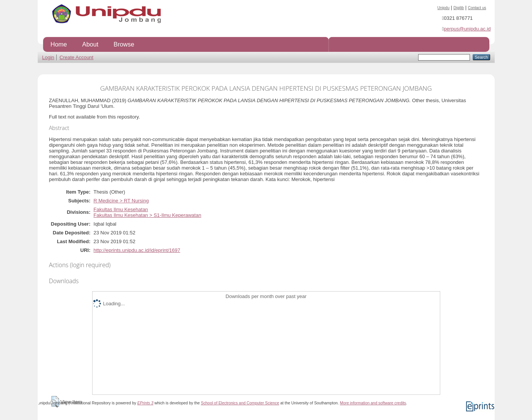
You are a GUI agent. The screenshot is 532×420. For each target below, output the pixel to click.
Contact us (477, 8)
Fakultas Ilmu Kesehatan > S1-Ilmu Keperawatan (148, 215)
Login (48, 57)
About (90, 44)
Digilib (459, 8)
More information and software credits (373, 403)
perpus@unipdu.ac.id (467, 29)
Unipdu (444, 8)
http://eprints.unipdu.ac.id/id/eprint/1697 (137, 250)
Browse (124, 44)
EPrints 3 (145, 403)
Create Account (76, 57)
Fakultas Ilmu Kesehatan (121, 209)
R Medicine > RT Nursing (121, 201)
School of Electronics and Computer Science (240, 403)
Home (59, 44)
